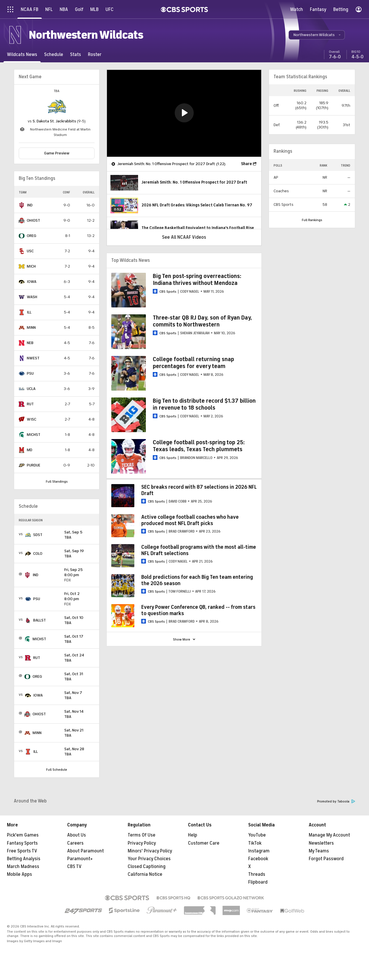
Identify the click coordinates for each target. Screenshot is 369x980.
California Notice (145, 874)
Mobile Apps (19, 874)
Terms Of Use (142, 835)
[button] (317, 35)
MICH (31, 266)
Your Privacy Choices (149, 859)
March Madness (23, 867)
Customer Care (204, 843)
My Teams (319, 851)
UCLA (31, 389)
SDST (38, 535)
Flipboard (258, 882)
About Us (77, 835)
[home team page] (57, 107)
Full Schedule (57, 770)
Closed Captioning (147, 867)
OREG (32, 236)
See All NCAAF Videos (184, 237)
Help (193, 835)
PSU (30, 373)
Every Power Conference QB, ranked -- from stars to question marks (198, 610)
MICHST (34, 435)
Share (246, 164)
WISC (32, 419)
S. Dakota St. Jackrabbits (54, 121)
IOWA (32, 282)
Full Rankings (312, 220)
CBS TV (74, 867)
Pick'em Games (23, 835)
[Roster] (95, 54)
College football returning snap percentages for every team (193, 363)
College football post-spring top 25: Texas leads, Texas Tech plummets (199, 446)
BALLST (39, 620)
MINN (31, 327)
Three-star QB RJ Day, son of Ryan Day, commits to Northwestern (202, 321)
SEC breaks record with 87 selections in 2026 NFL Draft (199, 490)
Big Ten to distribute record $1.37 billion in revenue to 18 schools (204, 404)
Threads (257, 874)
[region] (184, 113)
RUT (30, 404)
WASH (32, 297)
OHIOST (33, 220)
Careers (75, 843)
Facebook (258, 859)
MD (30, 450)
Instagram (259, 851)
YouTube (257, 835)
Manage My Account (329, 835)
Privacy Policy (142, 843)
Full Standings (57, 481)
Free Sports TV (22, 851)
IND (30, 205)
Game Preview (57, 153)
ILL (29, 312)
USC (30, 251)
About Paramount (85, 851)
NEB (30, 343)
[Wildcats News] (22, 54)
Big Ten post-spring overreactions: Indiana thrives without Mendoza (197, 280)
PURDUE (34, 465)
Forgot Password (326, 859)
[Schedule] (54, 54)
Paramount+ (80, 859)
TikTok (255, 843)
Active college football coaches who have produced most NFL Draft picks (190, 520)
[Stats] (76, 54)
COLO (38, 554)
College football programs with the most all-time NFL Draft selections (199, 550)
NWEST (33, 358)
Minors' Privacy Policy (150, 851)
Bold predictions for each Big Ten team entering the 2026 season (197, 580)
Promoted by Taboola (336, 801)
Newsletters (321, 843)
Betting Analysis (24, 859)
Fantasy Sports (22, 843)
